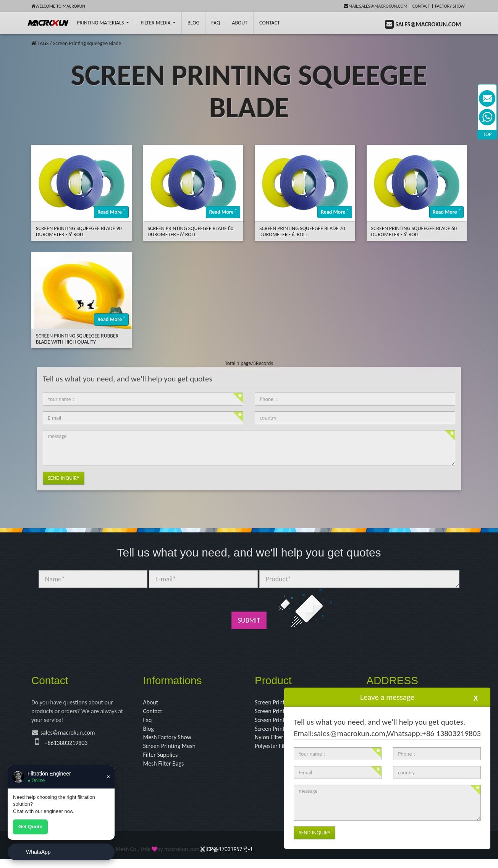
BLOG (193, 23)
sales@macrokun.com (72, 736)
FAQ (216, 23)
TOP (487, 134)
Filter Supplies (163, 762)
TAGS (43, 43)
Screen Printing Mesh (173, 752)
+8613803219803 (69, 747)
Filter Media (158, 23)
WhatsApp (38, 852)
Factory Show (450, 6)
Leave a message (387, 697)
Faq (148, 723)
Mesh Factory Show (171, 742)
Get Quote (30, 827)
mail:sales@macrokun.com (376, 6)
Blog (149, 732)
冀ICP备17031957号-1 (226, 858)
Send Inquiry (64, 478)
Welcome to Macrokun (58, 6)
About (240, 23)
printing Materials (103, 23)
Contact (421, 6)
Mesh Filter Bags (166, 772)
